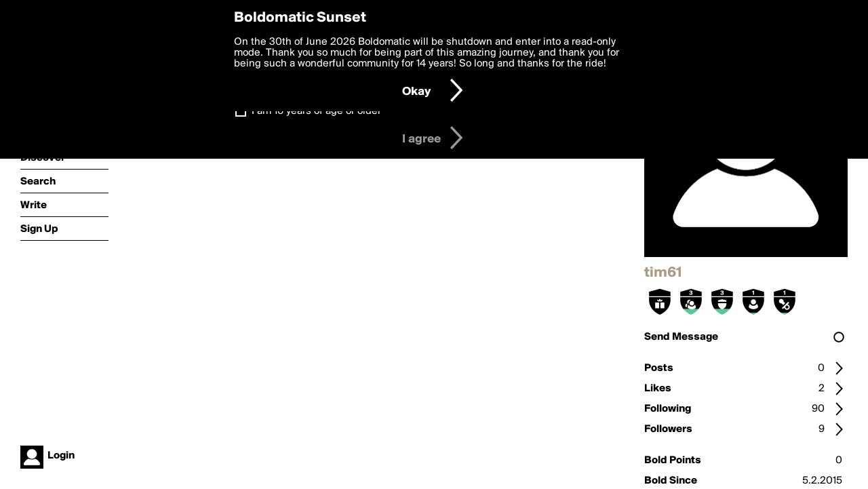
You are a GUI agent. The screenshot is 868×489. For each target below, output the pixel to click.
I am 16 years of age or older (316, 111)
